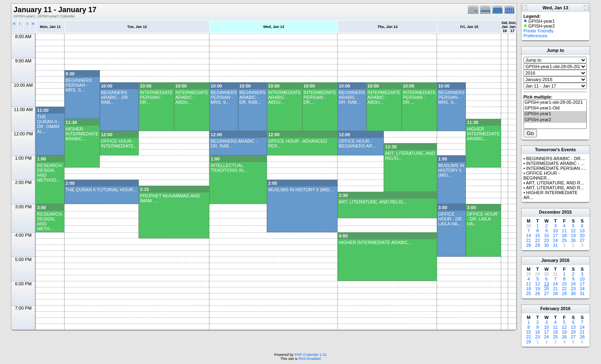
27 (582, 240)
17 (556, 236)
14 (529, 236)
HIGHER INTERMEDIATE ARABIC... (82, 134)
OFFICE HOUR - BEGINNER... (542, 176)
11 (564, 231)
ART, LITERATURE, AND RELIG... (373, 202)
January (550, 260)
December (550, 212)
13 (582, 231)
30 (547, 245)
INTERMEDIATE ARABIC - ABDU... (192, 97)
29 (538, 245)
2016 (564, 260)
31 (556, 245)
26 (573, 240)
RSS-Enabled (310, 359)
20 (582, 236)
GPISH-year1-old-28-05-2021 (555, 103)
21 (529, 240)
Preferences (535, 36)
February (550, 308)
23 (547, 240)
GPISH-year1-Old (555, 108)
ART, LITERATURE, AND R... (555, 183)
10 (556, 231)
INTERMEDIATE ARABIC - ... (555, 163)
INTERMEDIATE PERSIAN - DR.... (156, 97)
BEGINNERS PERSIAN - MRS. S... (79, 85)
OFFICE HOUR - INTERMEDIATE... (119, 143)
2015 (567, 212)
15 (538, 236)
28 (529, 245)
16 (547, 236)
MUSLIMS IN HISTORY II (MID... (451, 170)
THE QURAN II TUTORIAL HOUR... (101, 190)
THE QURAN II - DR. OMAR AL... (48, 124)
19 (573, 236)
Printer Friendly (539, 31)
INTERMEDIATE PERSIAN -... (556, 168)
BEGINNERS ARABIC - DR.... (556, 158)
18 (564, 236)
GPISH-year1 (555, 114)
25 (564, 240)
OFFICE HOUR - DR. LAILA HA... (451, 219)
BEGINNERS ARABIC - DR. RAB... (115, 97)
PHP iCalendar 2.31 (311, 355)
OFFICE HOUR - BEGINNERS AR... (358, 143)
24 (556, 240)
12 (573, 231)
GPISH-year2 (555, 120)
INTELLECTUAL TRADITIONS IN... (229, 168)
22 (538, 240)
